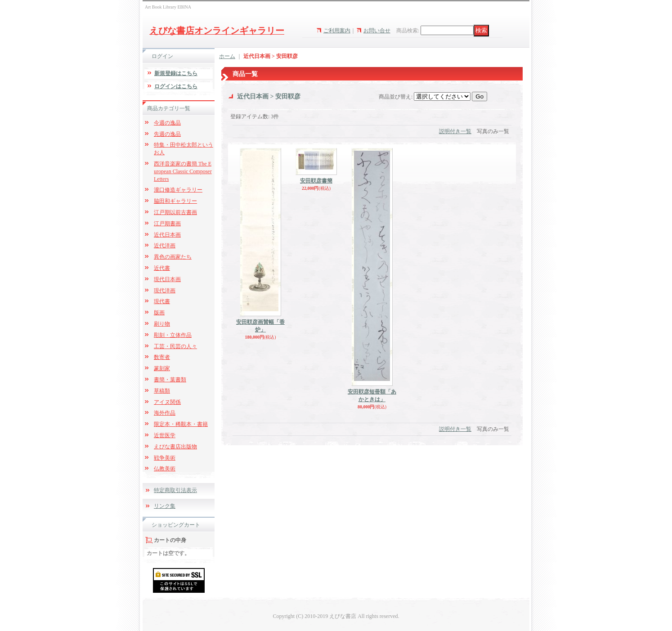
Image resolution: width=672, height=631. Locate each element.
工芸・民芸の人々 (175, 346)
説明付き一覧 (455, 131)
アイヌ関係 (167, 402)
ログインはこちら (176, 86)
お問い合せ (377, 31)
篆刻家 (162, 368)
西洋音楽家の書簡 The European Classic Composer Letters (183, 171)
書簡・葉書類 (170, 380)
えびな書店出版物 (175, 447)
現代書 (162, 301)
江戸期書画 (167, 224)
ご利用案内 (337, 31)
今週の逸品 (167, 123)
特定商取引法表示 (175, 490)
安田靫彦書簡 (316, 181)
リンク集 (165, 506)
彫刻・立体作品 (173, 335)
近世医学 (165, 435)
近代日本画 (167, 235)
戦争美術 (165, 458)
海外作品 (165, 413)
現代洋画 (165, 291)
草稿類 (162, 391)
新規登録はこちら (176, 73)
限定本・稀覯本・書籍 (181, 424)
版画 (159, 313)
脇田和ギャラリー (175, 201)
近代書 (162, 268)
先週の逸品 (167, 134)
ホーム (227, 56)
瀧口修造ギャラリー (178, 190)
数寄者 (162, 357)
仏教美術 (165, 469)
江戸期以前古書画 (175, 212)
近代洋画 (165, 246)
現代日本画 (167, 279)
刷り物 (162, 324)
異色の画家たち (173, 257)
